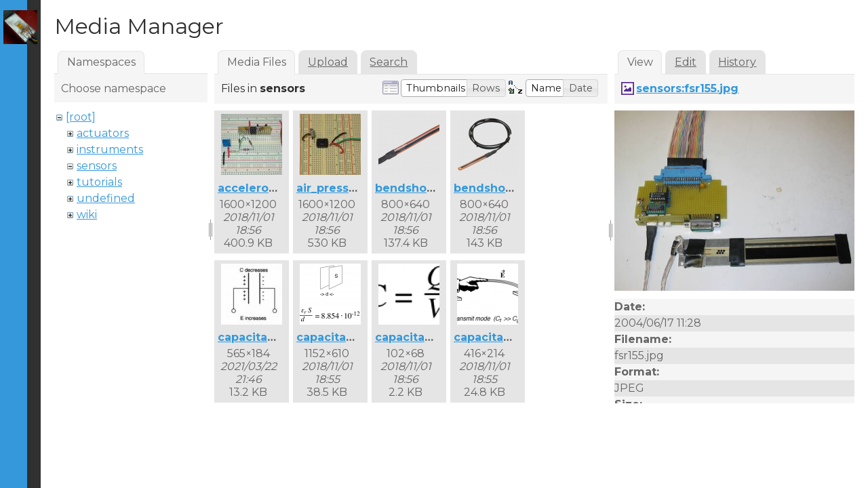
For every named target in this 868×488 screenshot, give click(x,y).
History (737, 62)
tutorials (99, 182)
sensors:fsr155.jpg (687, 88)
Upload (328, 62)
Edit (686, 62)
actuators (103, 133)
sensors (97, 166)
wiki (87, 215)
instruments (110, 149)
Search (389, 62)
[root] (81, 117)
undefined (106, 198)
